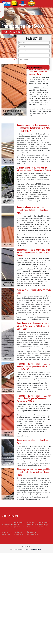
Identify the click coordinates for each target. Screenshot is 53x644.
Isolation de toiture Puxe (18, 533)
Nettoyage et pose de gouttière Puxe (19, 525)
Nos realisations (12, 32)
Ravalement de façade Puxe (7, 533)
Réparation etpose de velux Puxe (32, 525)
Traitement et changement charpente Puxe (32, 532)
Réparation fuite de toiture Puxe (7, 526)
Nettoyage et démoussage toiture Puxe (44, 525)
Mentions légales (37, 550)
